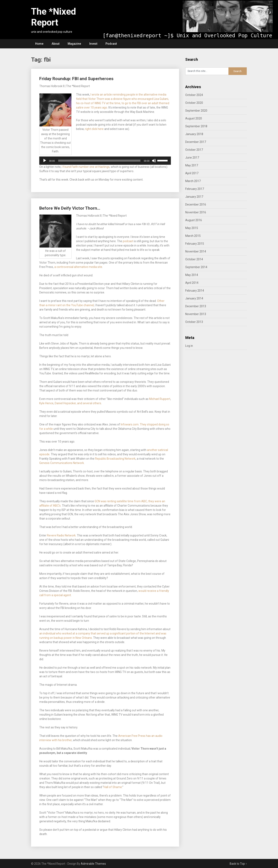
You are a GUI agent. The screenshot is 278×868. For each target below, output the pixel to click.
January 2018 (194, 134)
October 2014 (194, 259)
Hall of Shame (113, 787)
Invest (93, 44)
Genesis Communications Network (62, 463)
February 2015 (195, 244)
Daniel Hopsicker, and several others (78, 403)
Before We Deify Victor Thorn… (70, 208)
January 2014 (194, 298)
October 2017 (194, 150)
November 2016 (196, 212)
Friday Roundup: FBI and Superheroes (76, 79)
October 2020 (194, 103)
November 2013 (196, 314)
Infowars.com (130, 424)
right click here (94, 129)
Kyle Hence (46, 403)
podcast (128, 241)
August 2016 (194, 220)
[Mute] (154, 161)
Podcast (111, 44)
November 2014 (196, 251)
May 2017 (192, 165)
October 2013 (194, 322)
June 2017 (192, 158)
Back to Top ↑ (238, 864)
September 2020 (196, 111)
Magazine (74, 44)
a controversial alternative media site (78, 267)
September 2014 (196, 267)
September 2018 (196, 126)
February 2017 (195, 189)
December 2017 (196, 142)
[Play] (45, 161)
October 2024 (194, 95)
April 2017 (192, 173)
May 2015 (192, 228)
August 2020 (194, 118)
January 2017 (194, 197)
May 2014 (192, 275)
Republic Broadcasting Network (115, 459)
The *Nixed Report (53, 17)
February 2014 (195, 291)
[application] (105, 161)
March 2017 (193, 181)
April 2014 (192, 283)
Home (39, 44)
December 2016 (196, 204)
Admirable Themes (93, 864)
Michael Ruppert (160, 399)
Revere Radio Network (61, 535)
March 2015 (193, 236)
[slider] (99, 161)
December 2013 (196, 306)
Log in (189, 346)
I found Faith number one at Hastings (86, 167)
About (56, 44)
